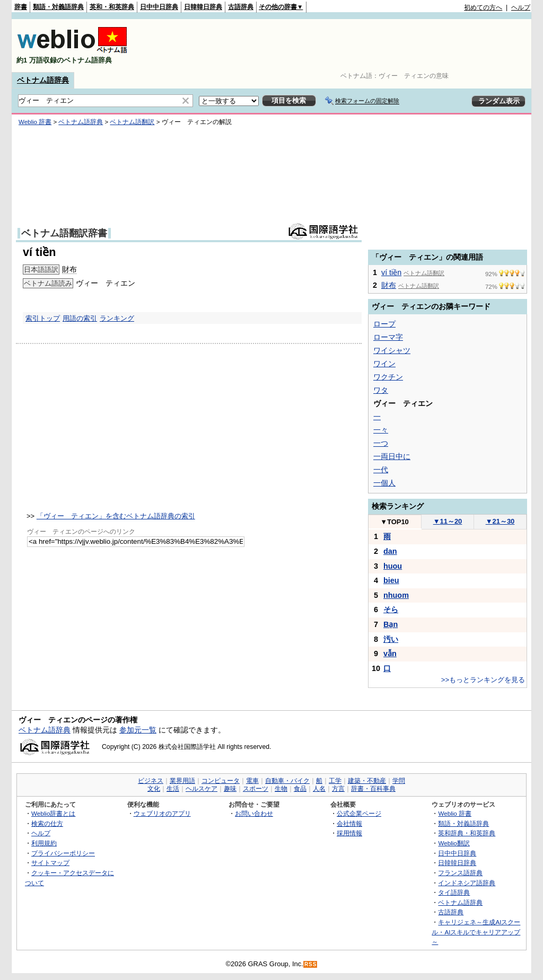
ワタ (381, 390)
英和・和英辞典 (112, 7)
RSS (311, 964)
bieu (391, 580)
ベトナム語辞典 (43, 80)
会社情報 (349, 823)
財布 (69, 269)
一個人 (384, 483)
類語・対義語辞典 (58, 7)
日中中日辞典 (159, 7)
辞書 (21, 7)
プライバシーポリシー (63, 853)
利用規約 (44, 843)
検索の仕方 (47, 823)
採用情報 (349, 833)
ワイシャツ (392, 350)
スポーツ (256, 789)
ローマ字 (388, 337)
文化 (154, 789)
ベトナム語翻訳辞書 (64, 233)
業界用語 (182, 781)
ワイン (384, 364)
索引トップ (43, 318)
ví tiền (391, 272)
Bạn (391, 624)
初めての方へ (483, 7)
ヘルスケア (202, 789)
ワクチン (388, 377)
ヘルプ (521, 7)
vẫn (390, 654)
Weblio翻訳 (454, 843)
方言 (338, 789)
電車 (252, 781)
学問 (399, 781)
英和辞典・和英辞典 (467, 833)
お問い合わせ (254, 813)
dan (390, 551)
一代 (381, 470)
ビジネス (151, 781)
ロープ (384, 324)
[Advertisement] (337, 46)
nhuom (396, 595)
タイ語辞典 (454, 892)
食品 (300, 789)
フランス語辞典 (460, 873)
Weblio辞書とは (53, 813)
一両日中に (392, 456)
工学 (335, 781)
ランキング (117, 318)
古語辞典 (241, 7)
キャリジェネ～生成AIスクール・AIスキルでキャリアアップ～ (476, 932)
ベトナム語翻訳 (132, 122)
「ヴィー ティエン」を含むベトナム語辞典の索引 (116, 516)
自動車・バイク (287, 781)
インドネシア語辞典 (467, 883)
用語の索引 (80, 318)
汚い (391, 639)
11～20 (448, 521)
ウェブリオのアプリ (162, 813)
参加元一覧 (138, 730)
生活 (173, 789)
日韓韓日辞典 (203, 7)
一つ (381, 443)
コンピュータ (221, 781)
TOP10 (395, 522)
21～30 (500, 521)
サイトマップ (50, 863)
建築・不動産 (367, 781)
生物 (281, 789)
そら (391, 610)
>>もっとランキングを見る (483, 680)
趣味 (230, 789)
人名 (319, 789)
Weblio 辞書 (35, 122)
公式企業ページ (359, 813)
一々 (381, 430)
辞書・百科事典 (373, 789)
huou (393, 566)
